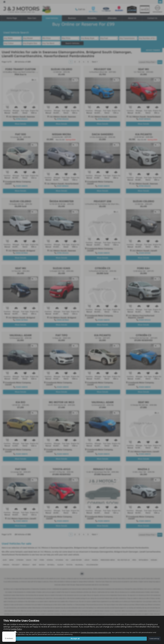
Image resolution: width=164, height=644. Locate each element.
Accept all (75, 638)
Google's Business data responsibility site (96, 632)
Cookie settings (154, 639)
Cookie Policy (16, 629)
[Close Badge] (15, 632)
